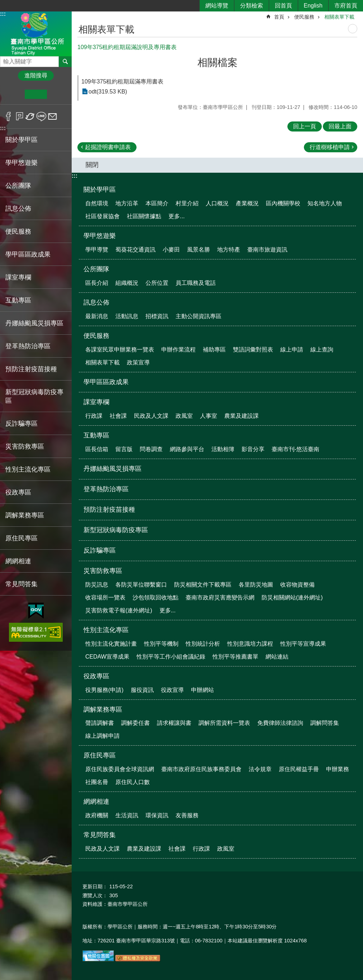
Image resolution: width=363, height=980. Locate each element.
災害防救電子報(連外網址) (119, 610)
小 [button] (14, 94)
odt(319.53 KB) (108, 92)
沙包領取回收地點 (156, 597)
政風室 (184, 416)
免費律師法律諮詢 (280, 723)
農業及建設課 (242, 416)
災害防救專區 (103, 571)
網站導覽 (217, 6)
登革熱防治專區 (28, 346)
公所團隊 (96, 269)
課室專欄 (96, 402)
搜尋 (6, 60)
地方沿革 (127, 203)
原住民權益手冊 (299, 769)
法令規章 (260, 769)
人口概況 (217, 203)
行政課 (94, 416)
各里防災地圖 (256, 585)
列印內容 (353, 29)
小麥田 (171, 250)
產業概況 (247, 203)
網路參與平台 (187, 449)
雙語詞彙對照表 (253, 350)
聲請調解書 (100, 723)
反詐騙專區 (22, 424)
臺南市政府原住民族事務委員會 (201, 769)
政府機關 (97, 815)
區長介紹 (97, 283)
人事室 (209, 416)
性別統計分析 (203, 644)
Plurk (20, 116)
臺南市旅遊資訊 (267, 250)
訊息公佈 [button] (18, 209)
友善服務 (187, 815)
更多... (176, 216)
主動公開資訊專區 (199, 316)
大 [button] (58, 94)
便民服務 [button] (18, 231)
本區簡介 (157, 203)
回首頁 (283, 6)
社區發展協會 (102, 216)
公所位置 (157, 283)
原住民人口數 (133, 782)
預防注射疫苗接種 (31, 369)
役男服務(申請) (104, 690)
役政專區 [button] (18, 492)
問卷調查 (151, 449)
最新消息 (97, 316)
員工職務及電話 (196, 283)
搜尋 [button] (65, 62)
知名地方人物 (325, 203)
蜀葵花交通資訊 (135, 250)
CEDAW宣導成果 (107, 657)
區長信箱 (97, 449)
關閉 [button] (92, 165)
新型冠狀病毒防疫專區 (34, 396)
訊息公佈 (96, 302)
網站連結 (277, 657)
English (313, 6)
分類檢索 (252, 6)
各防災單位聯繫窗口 (141, 585)
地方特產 (229, 250)
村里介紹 (187, 203)
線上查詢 (322, 350)
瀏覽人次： (95, 895)
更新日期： (95, 886)
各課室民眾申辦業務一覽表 (120, 350)
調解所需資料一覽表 (224, 723)
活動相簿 (223, 449)
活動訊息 (127, 316)
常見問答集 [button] (22, 584)
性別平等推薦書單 (235, 657)
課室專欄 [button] (18, 277)
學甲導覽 (97, 250)
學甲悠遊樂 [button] (22, 163)
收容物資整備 (297, 585)
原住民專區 (100, 755)
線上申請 (292, 350)
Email (52, 116)
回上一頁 (305, 126)
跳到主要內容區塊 (4, 4)
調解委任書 (135, 723)
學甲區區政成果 (28, 254)
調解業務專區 (103, 709)
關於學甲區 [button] (22, 140)
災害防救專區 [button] (25, 446)
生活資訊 (127, 815)
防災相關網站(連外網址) (292, 597)
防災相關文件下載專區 (203, 585)
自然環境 (97, 203)
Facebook (8, 116)
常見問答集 (100, 835)
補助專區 (214, 350)
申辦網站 (202, 690)
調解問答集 (325, 723)
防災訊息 (97, 585)
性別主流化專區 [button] (28, 469)
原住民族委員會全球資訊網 (120, 769)
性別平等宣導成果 (303, 644)
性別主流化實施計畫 (111, 644)
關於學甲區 (100, 190)
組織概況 (127, 283)
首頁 (279, 17)
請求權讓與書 (174, 723)
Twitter (30, 116)
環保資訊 (157, 815)
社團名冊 (97, 782)
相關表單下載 (339, 17)
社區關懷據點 (144, 216)
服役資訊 (142, 690)
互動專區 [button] (18, 300)
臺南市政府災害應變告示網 (220, 597)
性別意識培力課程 (250, 644)
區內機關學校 (283, 203)
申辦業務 (338, 769)
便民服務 (304, 17)
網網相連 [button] (18, 561)
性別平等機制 (161, 644)
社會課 (118, 416)
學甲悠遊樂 (100, 236)
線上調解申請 (102, 736)
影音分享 (253, 449)
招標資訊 (157, 316)
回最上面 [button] (340, 126)
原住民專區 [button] (22, 538)
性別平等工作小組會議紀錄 (171, 657)
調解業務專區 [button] (25, 515)
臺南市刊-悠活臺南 (295, 449)
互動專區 (96, 435)
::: (3, 14)
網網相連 (96, 802)
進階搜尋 (36, 75)
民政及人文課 (151, 416)
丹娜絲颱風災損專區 (34, 323)
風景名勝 (199, 250)
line (41, 116)
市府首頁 (346, 6)
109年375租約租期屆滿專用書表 (122, 82)
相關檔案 (218, 63)
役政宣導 (172, 690)
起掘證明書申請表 (108, 147)
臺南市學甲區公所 (36, 34)
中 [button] (36, 94)
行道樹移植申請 (330, 147)
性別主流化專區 (106, 630)
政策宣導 (138, 362)
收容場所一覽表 (105, 597)
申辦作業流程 (178, 350)
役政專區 (96, 676)
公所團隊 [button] (18, 186)
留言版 (124, 449)
